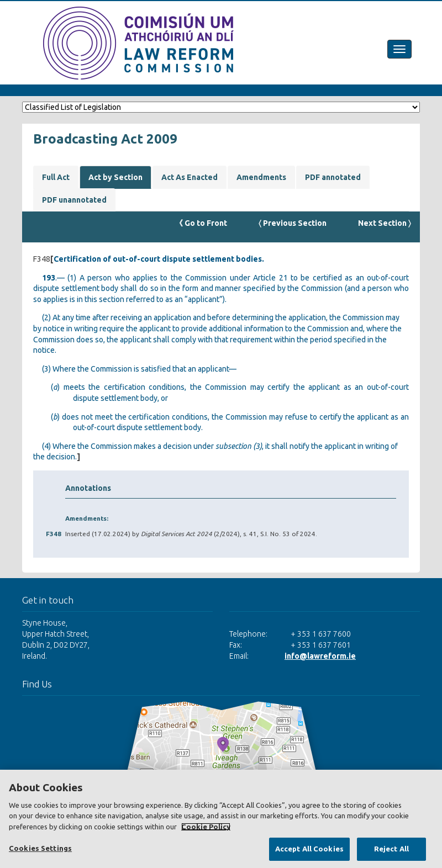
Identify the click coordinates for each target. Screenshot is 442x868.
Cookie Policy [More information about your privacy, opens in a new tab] (206, 827)
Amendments (261, 177)
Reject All (391, 849)
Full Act (56, 177)
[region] (221, 819)
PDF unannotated (74, 200)
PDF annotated (333, 177)
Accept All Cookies (309, 849)
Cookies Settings (40, 848)
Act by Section (115, 177)
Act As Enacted (190, 177)
